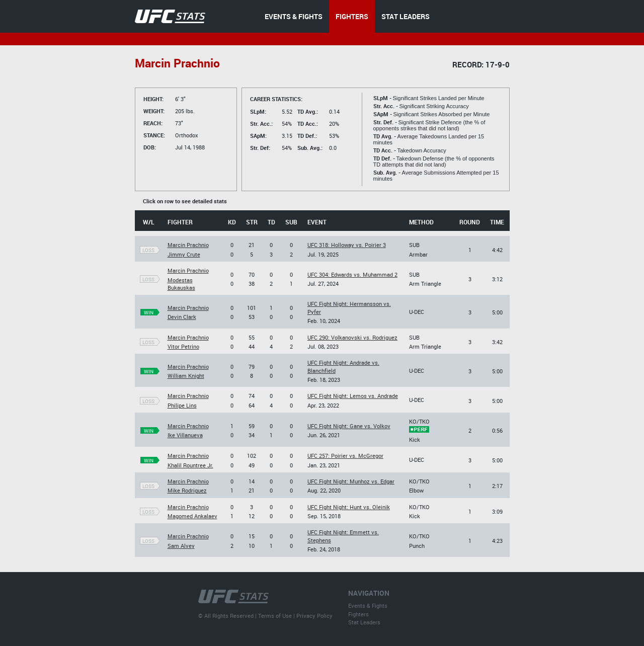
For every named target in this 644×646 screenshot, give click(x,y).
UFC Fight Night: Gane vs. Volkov (349, 426)
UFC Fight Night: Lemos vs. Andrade (353, 396)
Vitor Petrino (183, 346)
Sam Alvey (181, 546)
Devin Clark (182, 317)
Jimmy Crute (184, 254)
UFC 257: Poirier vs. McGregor (345, 456)
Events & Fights (368, 605)
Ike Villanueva (185, 435)
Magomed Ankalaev (192, 516)
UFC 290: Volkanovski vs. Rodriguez (352, 337)
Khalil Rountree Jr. (190, 465)
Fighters (358, 614)
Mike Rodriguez (187, 490)
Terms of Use (275, 616)
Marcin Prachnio (188, 245)
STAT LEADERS (406, 16)
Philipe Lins (182, 405)
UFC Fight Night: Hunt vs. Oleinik (349, 507)
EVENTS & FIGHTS (294, 16)
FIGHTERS (352, 16)
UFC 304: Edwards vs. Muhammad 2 (352, 274)
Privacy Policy (314, 616)
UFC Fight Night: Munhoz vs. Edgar (351, 481)
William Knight (186, 376)
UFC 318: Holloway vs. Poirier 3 (347, 245)
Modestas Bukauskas (181, 284)
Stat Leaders (364, 622)
